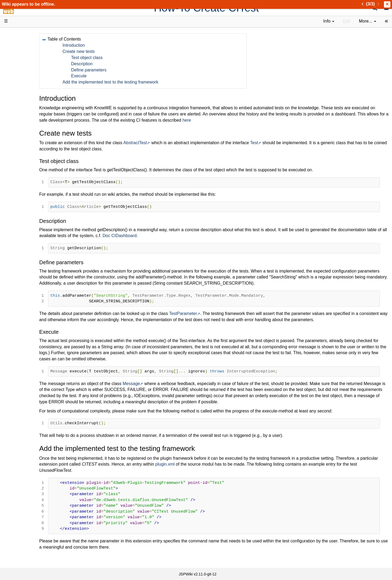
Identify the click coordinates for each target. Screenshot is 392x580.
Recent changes (30, 195)
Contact (22, 207)
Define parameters (133, 70)
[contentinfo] (329, 21)
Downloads (25, 48)
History (21, 61)
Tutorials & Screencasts (37, 79)
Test (298, 143)
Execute (124, 76)
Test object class (131, 58)
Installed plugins (30, 201)
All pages (24, 189)
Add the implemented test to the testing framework (155, 82)
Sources (23, 140)
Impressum (44, 207)
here (313, 120)
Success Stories (30, 54)
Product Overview (32, 42)
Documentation (29, 85)
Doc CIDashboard (214, 236)
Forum (21, 164)
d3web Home (17, 33)
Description (126, 64)
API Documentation (33, 134)
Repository (25, 146)
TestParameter (228, 320)
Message (176, 396)
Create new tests (123, 51)
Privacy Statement (32, 213)
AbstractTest (180, 143)
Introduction (118, 45)
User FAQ (24, 91)
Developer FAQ (29, 128)
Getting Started (29, 115)
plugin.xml (253, 476)
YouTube (23, 170)
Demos (22, 97)
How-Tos (23, 122)
